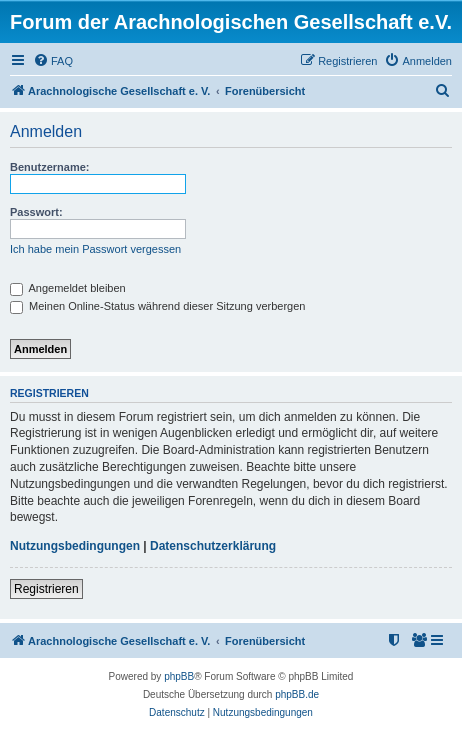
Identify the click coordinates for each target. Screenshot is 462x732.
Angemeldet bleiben (68, 288)
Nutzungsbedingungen (75, 546)
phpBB (179, 676)
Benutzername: (49, 167)
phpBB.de (297, 694)
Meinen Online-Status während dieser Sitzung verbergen (157, 306)
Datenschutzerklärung (213, 546)
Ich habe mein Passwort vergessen (95, 249)
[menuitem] (53, 61)
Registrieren (46, 589)
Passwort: (36, 212)
